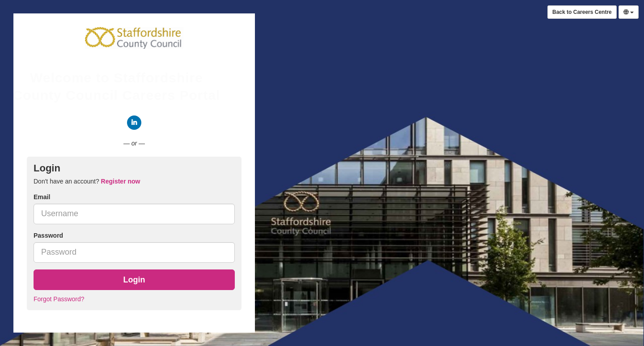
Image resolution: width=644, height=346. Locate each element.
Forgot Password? (59, 299)
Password (48, 235)
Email (42, 197)
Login (134, 280)
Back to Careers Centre (582, 12)
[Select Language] (629, 12)
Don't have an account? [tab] (87, 181)
